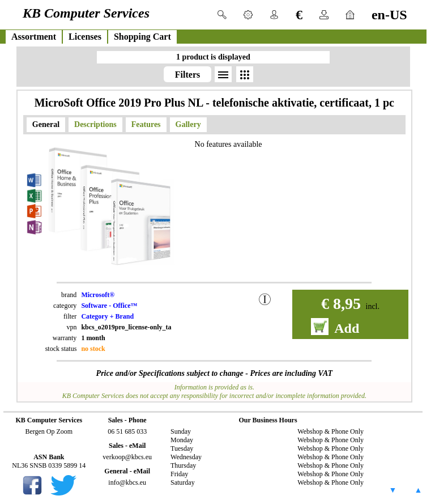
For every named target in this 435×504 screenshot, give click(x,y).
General (46, 124)
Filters (187, 75)
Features (146, 124)
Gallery (188, 124)
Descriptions (95, 124)
